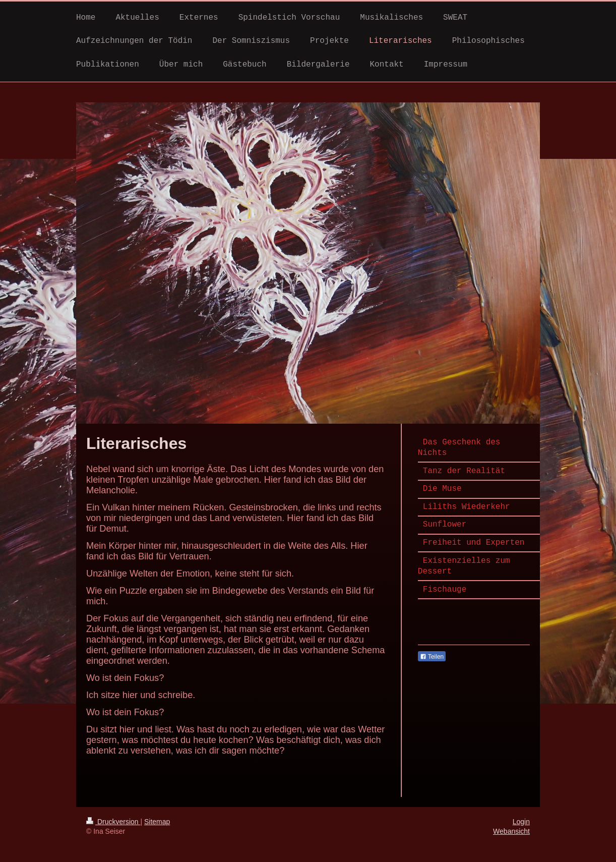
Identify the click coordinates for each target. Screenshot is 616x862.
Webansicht (511, 831)
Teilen (432, 657)
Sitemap (157, 822)
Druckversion (113, 822)
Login (521, 822)
